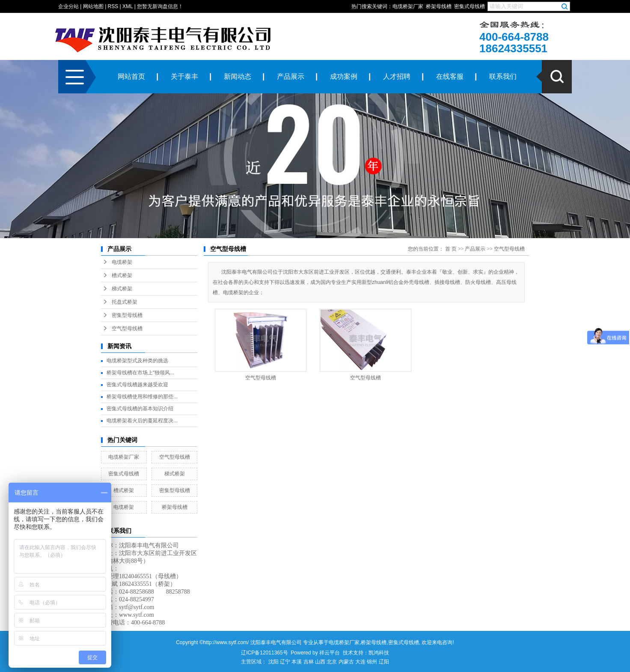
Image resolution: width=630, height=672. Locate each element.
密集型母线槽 (127, 315)
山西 (320, 662)
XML (128, 6)
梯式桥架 (122, 289)
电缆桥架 (122, 262)
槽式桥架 (122, 275)
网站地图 (93, 6)
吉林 (309, 662)
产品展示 (291, 76)
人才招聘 (397, 76)
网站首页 (131, 76)
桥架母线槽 (439, 6)
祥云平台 (330, 653)
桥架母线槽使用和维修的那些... (142, 397)
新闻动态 (238, 76)
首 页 (451, 249)
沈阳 (273, 662)
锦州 (372, 662)
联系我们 (503, 76)
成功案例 (344, 76)
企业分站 (68, 6)
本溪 (297, 662)
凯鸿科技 (379, 653)
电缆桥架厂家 (408, 6)
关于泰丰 (184, 76)
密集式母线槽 (470, 6)
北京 (332, 662)
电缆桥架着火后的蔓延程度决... (142, 421)
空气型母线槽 (127, 329)
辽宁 (285, 662)
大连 (360, 662)
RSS (113, 6)
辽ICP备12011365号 (264, 653)
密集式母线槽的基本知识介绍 (140, 409)
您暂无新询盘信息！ (160, 6)
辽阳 (384, 662)
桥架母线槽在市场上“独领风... (140, 373)
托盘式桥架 (125, 302)
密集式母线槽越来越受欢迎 (137, 385)
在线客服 (450, 76)
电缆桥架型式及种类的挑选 (137, 361)
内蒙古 (346, 662)
